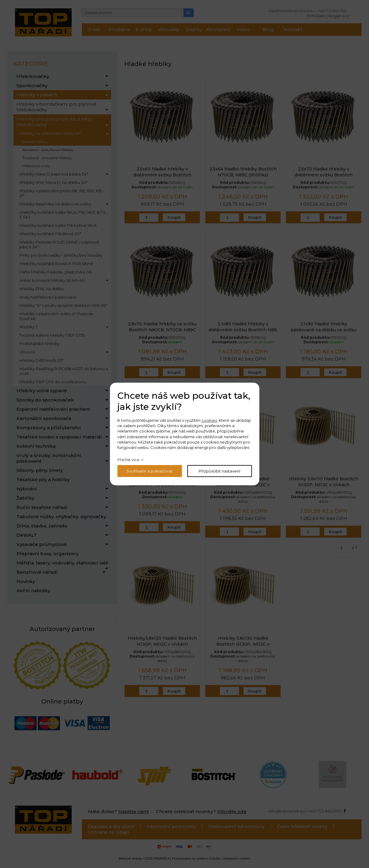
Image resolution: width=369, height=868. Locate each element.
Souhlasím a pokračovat (150, 471)
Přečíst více (128, 460)
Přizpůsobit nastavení (219, 471)
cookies (209, 420)
